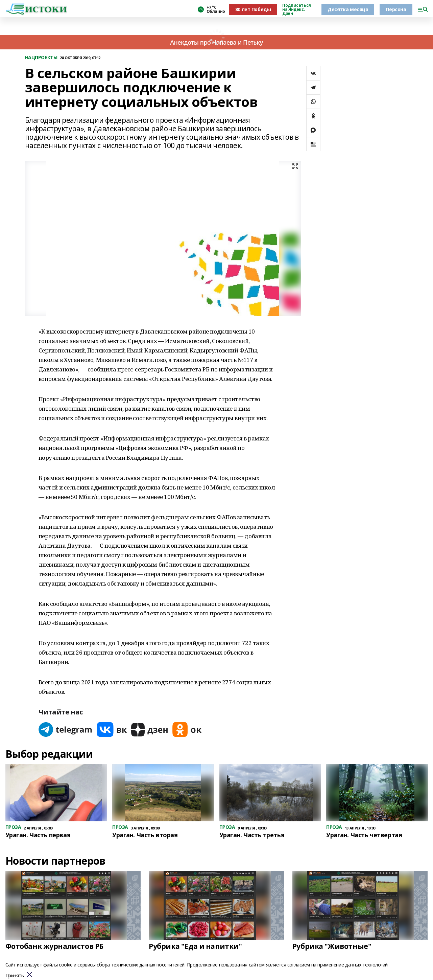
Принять (15, 976)
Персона (396, 9)
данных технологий (366, 965)
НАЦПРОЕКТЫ (41, 58)
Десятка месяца (348, 9)
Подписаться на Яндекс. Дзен (296, 9)
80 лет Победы (253, 9)
